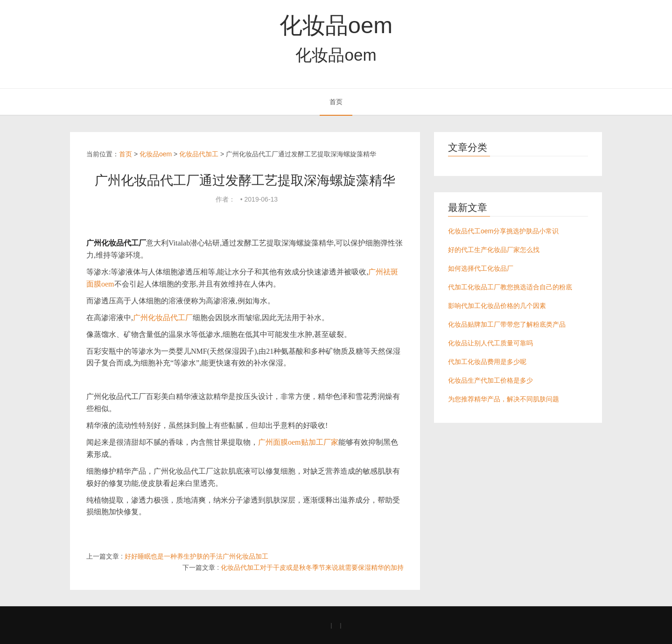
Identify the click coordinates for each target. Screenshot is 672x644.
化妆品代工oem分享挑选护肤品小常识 (503, 231)
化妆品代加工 (199, 154)
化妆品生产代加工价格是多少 (490, 380)
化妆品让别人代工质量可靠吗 (490, 343)
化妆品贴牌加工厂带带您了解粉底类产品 (507, 324)
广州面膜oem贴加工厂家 (298, 442)
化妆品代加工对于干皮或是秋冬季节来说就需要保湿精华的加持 (312, 567)
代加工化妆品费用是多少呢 (487, 362)
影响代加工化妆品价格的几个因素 (497, 306)
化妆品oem (336, 25)
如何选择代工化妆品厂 (481, 268)
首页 (336, 102)
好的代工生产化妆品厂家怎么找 (494, 250)
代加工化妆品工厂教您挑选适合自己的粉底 (510, 287)
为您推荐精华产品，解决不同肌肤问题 (504, 399)
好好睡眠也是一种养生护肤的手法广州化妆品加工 (196, 556)
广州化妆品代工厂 (163, 318)
